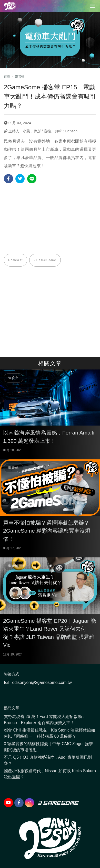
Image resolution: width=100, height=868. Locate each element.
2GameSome (45, 260)
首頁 (7, 77)
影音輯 (20, 77)
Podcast (16, 260)
